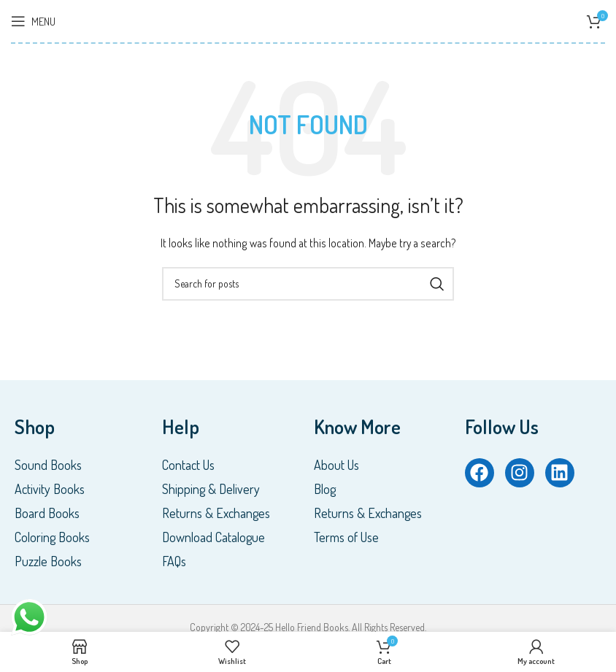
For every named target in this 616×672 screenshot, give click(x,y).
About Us (336, 465)
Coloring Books (52, 537)
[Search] (308, 284)
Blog (325, 489)
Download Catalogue (213, 537)
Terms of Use (346, 537)
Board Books (47, 513)
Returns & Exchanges (216, 513)
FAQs (174, 561)
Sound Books (48, 465)
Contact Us (188, 465)
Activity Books (50, 489)
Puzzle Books (48, 561)
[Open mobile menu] (33, 21)
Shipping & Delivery (211, 489)
